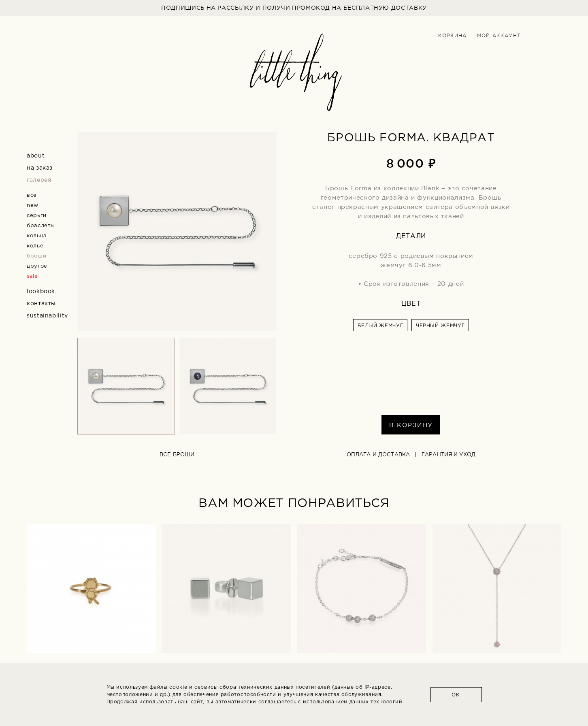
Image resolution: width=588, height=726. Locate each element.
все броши (177, 455)
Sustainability (47, 316)
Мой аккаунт (499, 36)
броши (36, 256)
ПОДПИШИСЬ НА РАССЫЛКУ (294, 8)
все (32, 195)
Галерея (39, 180)
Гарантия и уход (448, 455)
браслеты (41, 226)
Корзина (452, 36)
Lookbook (41, 292)
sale (32, 276)
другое (37, 266)
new (33, 205)
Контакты (41, 304)
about (36, 156)
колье (35, 246)
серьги (37, 216)
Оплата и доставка (378, 455)
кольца (37, 236)
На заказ (40, 168)
